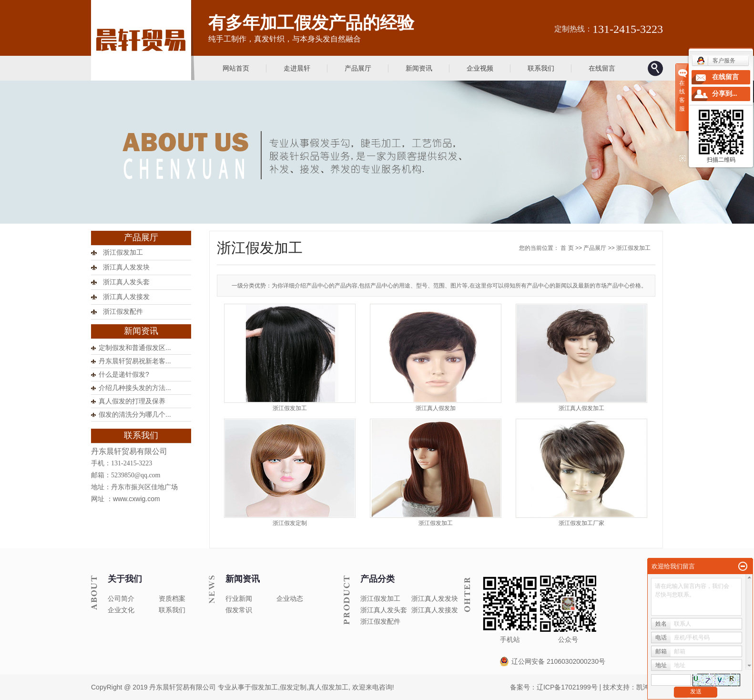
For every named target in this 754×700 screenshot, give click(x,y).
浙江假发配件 (123, 312)
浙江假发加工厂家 (581, 523)
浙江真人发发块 (126, 267)
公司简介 (121, 598)
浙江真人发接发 (126, 297)
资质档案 (172, 598)
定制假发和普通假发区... (135, 348)
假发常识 (239, 610)
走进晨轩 (297, 68)
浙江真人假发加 (436, 408)
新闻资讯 (419, 68)
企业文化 (121, 610)
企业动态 (290, 598)
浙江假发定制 (290, 523)
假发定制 (293, 687)
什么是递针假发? (124, 374)
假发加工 (265, 687)
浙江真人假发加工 (581, 408)
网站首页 (236, 68)
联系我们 (541, 68)
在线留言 (602, 68)
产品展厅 (358, 68)
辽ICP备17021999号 (567, 687)
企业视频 (480, 68)
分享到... (725, 94)
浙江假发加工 (123, 252)
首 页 (567, 248)
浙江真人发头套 (126, 282)
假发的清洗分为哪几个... (135, 414)
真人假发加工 (328, 687)
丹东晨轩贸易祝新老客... (135, 361)
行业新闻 (239, 598)
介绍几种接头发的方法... (135, 388)
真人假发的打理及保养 (132, 401)
